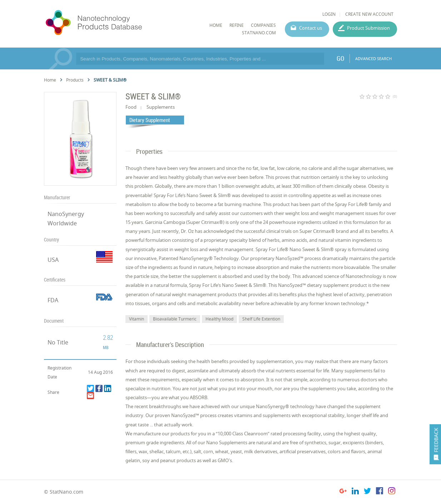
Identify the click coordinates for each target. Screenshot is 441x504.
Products (75, 80)
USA (53, 260)
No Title (58, 342)
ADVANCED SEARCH (373, 58)
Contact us (311, 28)
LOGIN (329, 14)
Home (50, 80)
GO (340, 58)
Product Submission (368, 28)
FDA (53, 300)
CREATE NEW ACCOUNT (369, 14)
